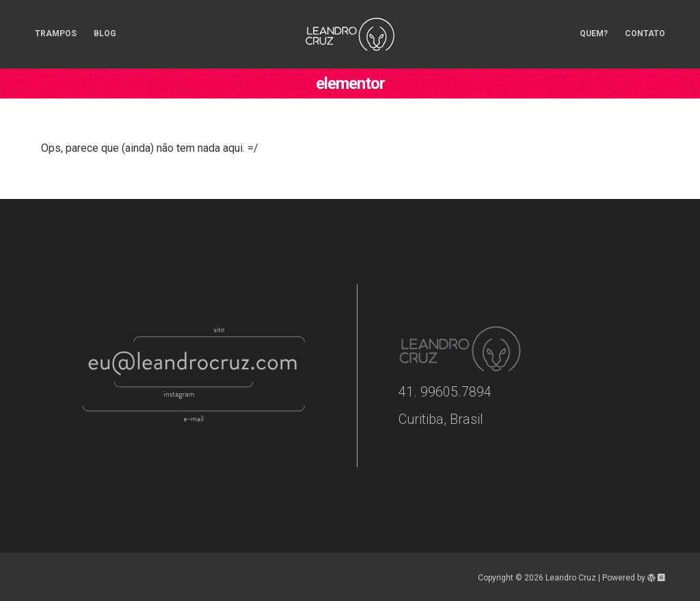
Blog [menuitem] (105, 34)
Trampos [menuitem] (56, 34)
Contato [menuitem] (645, 34)
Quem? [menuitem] (594, 34)
